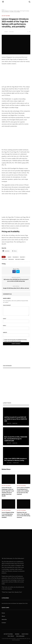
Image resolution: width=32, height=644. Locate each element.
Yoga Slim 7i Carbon (20, 259)
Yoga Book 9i (16, 257)
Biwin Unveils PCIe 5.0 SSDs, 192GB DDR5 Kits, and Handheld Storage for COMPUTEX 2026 (16, 439)
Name (5, 319)
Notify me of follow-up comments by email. (16, 340)
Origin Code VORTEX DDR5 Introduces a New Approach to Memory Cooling (16, 459)
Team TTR (9, 423)
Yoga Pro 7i (22, 257)
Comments (7, 294)
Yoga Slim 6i (11, 259)
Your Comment (7, 305)
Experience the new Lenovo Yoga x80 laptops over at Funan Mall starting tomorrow (24, 515)
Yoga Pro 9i (4, 259)
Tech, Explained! (20, 603)
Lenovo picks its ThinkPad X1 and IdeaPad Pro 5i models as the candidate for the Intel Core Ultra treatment (23, 491)
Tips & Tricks (25, 603)
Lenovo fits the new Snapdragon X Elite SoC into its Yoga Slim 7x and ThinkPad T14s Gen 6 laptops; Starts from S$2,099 (8, 492)
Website (5, 332)
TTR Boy (6, 32)
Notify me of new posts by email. (13, 341)
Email (5, 326)
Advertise (4, 619)
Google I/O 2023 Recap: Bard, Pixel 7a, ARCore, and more (16, 288)
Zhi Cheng (9, 463)
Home (3, 10)
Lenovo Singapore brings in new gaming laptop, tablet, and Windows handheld (8, 515)
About (3, 616)
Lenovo (10, 257)
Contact (4, 623)
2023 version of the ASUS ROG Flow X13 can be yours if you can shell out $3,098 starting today (16, 280)
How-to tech (11, 603)
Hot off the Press (6, 16)
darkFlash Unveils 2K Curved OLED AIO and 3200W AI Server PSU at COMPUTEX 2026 (16, 419)
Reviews (15, 603)
